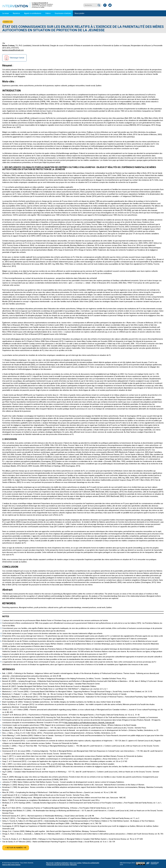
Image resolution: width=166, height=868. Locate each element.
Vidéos (48, 13)
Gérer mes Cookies (76, 863)
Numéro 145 (8, 22)
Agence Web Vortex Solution (11, 865)
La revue (6, 13)
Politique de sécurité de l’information (58, 865)
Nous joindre (79, 13)
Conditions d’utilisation (62, 863)
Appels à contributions (33, 13)
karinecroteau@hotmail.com (13, 50)
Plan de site (50, 863)
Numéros (16, 13)
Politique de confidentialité (91, 863)
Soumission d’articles (63, 13)
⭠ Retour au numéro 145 (16, 848)
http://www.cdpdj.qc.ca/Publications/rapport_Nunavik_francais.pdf (89, 723)
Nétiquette (73, 865)
